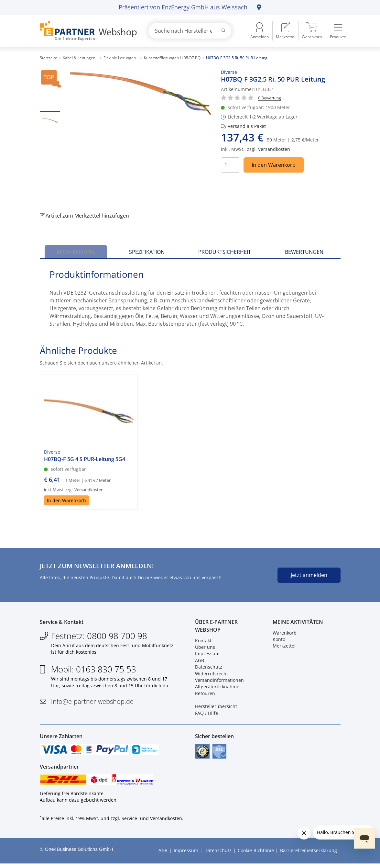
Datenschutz (209, 668)
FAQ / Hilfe (206, 714)
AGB (200, 662)
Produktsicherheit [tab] (225, 252)
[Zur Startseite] (87, 31)
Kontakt (203, 642)
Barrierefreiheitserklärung (309, 855)
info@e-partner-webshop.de (92, 703)
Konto (279, 641)
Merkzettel (284, 647)
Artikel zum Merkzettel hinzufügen (84, 216)
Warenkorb (285, 634)
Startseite (49, 58)
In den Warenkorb (274, 165)
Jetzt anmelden (309, 575)
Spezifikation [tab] (147, 252)
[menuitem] (286, 31)
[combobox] (190, 31)
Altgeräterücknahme (217, 688)
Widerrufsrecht (212, 675)
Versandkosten (274, 149)
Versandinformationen (219, 682)
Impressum (207, 655)
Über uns (205, 649)
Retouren (205, 695)
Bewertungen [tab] (304, 252)
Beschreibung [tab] (76, 252)
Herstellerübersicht (216, 708)
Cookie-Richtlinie (256, 855)
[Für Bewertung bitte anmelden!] (270, 98)
